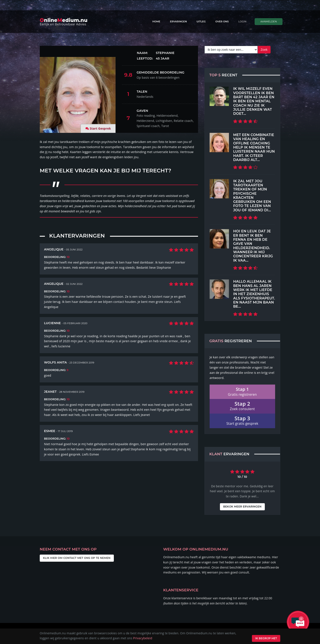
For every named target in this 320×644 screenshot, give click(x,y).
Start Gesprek (100, 128)
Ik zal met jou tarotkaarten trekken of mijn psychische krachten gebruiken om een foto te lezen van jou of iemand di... (252, 195)
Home (156, 21)
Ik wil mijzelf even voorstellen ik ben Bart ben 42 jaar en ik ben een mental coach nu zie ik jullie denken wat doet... (254, 101)
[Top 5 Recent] (219, 96)
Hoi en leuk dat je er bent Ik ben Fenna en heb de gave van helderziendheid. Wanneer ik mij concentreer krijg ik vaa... (253, 246)
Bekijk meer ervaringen (242, 507)
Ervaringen (178, 21)
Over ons (222, 21)
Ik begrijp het (265, 638)
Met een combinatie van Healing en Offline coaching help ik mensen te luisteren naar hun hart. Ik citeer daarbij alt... (254, 147)
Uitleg (201, 21)
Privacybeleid (143, 638)
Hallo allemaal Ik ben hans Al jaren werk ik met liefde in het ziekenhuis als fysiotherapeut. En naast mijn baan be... (254, 294)
